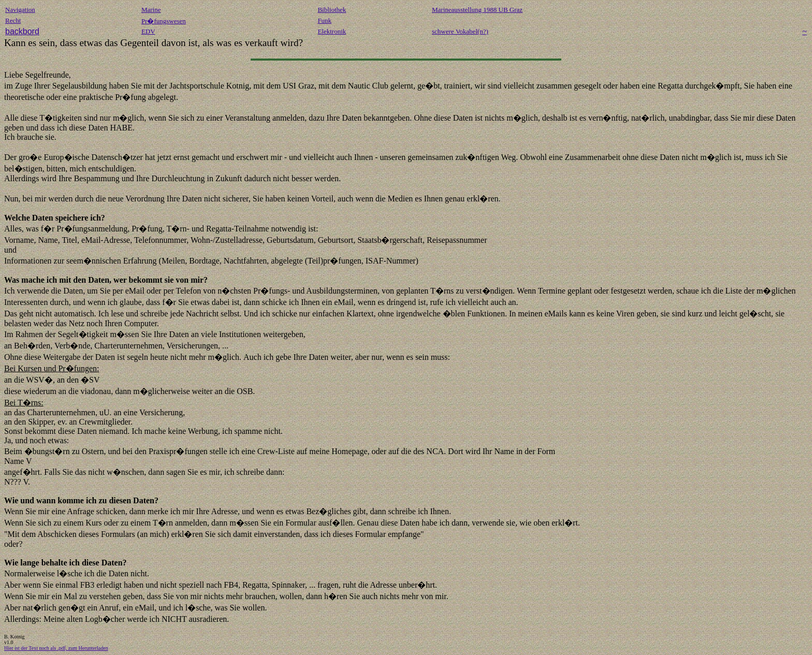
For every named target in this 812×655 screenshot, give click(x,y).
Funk (324, 20)
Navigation (20, 10)
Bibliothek (332, 10)
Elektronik (332, 31)
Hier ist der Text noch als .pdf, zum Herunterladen (56, 648)
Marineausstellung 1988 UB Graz (477, 10)
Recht (13, 20)
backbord (22, 31)
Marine (151, 10)
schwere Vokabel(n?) (460, 31)
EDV (148, 31)
